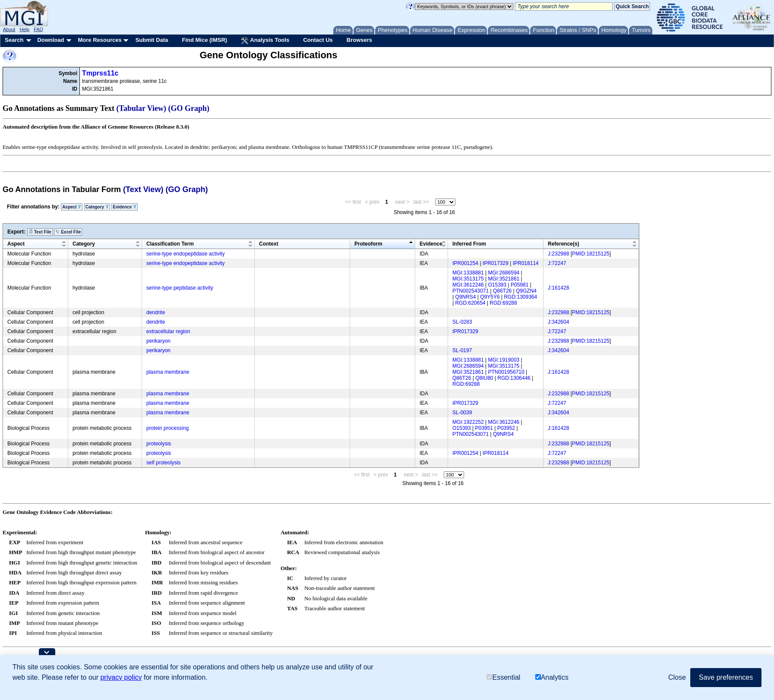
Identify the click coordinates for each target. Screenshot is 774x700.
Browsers (359, 40)
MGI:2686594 (504, 273)
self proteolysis (163, 463)
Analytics (552, 678)
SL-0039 (462, 413)
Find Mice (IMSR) (204, 40)
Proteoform (368, 244)
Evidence (125, 207)
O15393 (498, 285)
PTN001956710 (506, 372)
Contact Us (318, 40)
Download (51, 40)
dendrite (156, 312)
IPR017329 (496, 263)
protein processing (167, 428)
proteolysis (159, 444)
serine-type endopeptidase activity (185, 254)
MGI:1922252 (468, 422)
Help (24, 29)
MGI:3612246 (468, 285)
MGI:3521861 (504, 279)
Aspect (72, 207)
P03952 (506, 428)
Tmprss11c (100, 73)
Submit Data (152, 40)
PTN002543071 (471, 291)
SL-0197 (462, 350)
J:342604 (558, 322)
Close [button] (677, 678)
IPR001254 (465, 263)
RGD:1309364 (520, 297)
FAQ (38, 29)
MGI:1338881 (468, 273)
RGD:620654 (470, 303)
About (9, 29)
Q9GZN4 (526, 291)
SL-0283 (462, 322)
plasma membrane (168, 372)
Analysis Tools (265, 41)
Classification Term (170, 244)
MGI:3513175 (468, 279)
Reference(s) (564, 244)
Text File (40, 232)
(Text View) (143, 189)
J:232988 (558, 254)
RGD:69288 (503, 303)
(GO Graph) (189, 108)
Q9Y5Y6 (490, 297)
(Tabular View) (142, 108)
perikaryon (158, 341)
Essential (503, 678)
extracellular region (168, 331)
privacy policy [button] (121, 678)
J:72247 (557, 263)
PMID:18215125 (591, 254)
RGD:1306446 (514, 378)
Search (14, 40)
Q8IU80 (484, 378)
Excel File (68, 232)
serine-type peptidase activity (180, 288)
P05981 (520, 285)
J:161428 (558, 288)
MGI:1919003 (504, 360)
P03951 (484, 428)
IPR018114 (526, 263)
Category (97, 207)
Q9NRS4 (465, 297)
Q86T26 (502, 291)
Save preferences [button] (726, 678)
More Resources (100, 40)
